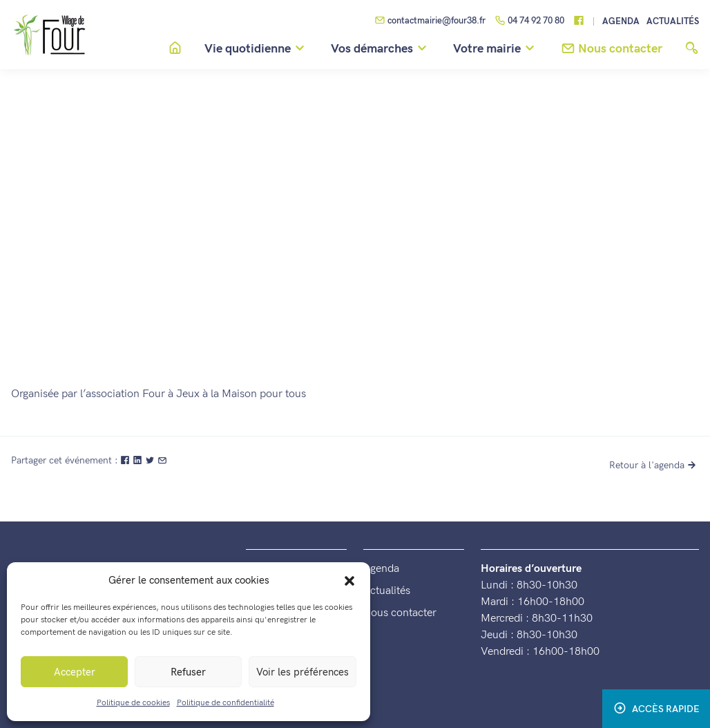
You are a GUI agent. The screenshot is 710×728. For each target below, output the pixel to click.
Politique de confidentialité (226, 703)
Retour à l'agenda (654, 465)
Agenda (621, 22)
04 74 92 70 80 (529, 21)
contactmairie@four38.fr (430, 21)
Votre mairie (496, 49)
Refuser (188, 672)
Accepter (75, 672)
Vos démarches (381, 49)
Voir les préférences (303, 672)
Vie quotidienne (257, 49)
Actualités (673, 22)
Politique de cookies (133, 703)
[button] (349, 580)
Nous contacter (400, 613)
